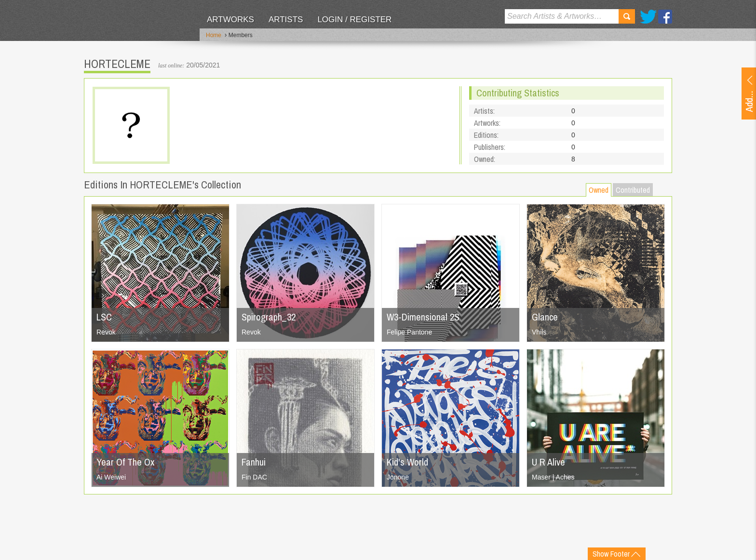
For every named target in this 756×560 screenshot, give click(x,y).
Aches (565, 477)
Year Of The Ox (125, 462)
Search (627, 16)
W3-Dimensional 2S (423, 317)
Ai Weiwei (111, 477)
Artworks (230, 20)
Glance (545, 317)
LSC (104, 317)
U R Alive (548, 462)
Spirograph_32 (269, 317)
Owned (599, 190)
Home (214, 35)
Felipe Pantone (409, 332)
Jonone (398, 477)
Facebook (665, 17)
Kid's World (407, 462)
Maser (541, 477)
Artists (286, 20)
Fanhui (254, 462)
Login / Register (354, 20)
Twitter (648, 17)
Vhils (539, 332)
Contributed (633, 190)
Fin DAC (254, 477)
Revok (106, 332)
